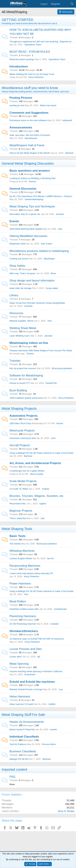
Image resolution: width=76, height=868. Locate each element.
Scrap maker (52, 288)
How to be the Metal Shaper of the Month (30, 153)
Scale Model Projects (23, 481)
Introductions (19, 67)
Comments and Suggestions (29, 113)
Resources (16, 313)
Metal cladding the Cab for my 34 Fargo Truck (32, 74)
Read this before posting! (22, 59)
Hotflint (52, 704)
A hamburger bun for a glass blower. (27, 471)
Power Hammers (20, 584)
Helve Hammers (20, 697)
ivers (53, 438)
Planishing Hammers (23, 616)
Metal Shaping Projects (19, 409)
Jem (43, 518)
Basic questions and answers (30, 171)
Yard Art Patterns (18, 744)
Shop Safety (17, 266)
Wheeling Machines (22, 551)
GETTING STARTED (17, 20)
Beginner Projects (21, 511)
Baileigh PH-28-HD (19, 759)
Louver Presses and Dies (26, 649)
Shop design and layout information (32, 281)
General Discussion (23, 189)
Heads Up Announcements (27, 722)
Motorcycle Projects (22, 431)
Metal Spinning (19, 664)
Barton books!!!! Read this (22, 729)
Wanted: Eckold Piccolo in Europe (26, 689)
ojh (39, 657)
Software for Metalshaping (26, 375)
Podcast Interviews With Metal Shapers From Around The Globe (41, 351)
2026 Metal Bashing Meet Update (26, 229)
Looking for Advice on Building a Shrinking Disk (33, 178)
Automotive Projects (23, 416)
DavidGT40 (51, 383)
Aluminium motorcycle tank (23, 438)
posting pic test (17, 105)
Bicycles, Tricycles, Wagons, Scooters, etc (36, 496)
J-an (61, 689)
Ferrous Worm (49, 744)
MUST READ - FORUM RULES (30, 52)
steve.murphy (37, 474)
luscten (54, 729)
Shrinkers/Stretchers (24, 631)
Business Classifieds (23, 751)
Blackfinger (49, 259)
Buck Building (18, 390)
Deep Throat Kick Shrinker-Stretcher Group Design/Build (37, 303)
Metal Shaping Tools (17, 529)
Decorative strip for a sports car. (25, 214)
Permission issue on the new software (28, 120)
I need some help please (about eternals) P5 (31, 573)
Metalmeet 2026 (17, 244)
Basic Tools (17, 536)
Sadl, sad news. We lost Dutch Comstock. (30, 135)
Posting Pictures (21, 98)
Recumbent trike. (18, 504)
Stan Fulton (47, 244)
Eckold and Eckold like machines (32, 682)
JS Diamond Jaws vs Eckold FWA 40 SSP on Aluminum (37, 639)
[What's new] (65, 4)
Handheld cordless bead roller (24, 609)
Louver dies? (16, 657)
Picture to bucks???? (20, 383)
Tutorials (15, 361)
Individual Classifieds (24, 737)
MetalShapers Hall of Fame (27, 145)
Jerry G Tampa (66, 811)
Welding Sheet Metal (23, 328)
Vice (49, 321)
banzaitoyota (31, 138)
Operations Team (33, 45)
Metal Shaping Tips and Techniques (32, 206)
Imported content (14, 769)
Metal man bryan (48, 105)
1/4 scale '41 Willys (19, 489)
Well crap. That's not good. (23, 273)
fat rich (50, 558)
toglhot (43, 504)
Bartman (69, 153)
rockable (54, 624)
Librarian (28, 306)
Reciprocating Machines (25, 566)
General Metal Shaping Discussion (28, 163)
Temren (32, 181)
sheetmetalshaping (34, 199)
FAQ (12, 777)
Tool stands (15, 544)
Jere (60, 229)
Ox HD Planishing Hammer (23, 624)
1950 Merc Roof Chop (20, 423)
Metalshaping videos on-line (29, 343)
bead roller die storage (20, 288)
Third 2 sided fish (18, 518)
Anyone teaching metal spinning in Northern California (36, 671)
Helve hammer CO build (21, 704)
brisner (60, 423)
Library (14, 295)
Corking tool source (19, 259)
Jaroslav (60, 214)
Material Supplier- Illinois (22, 321)
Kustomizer (30, 674)
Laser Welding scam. (20, 336)
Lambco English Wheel (21, 558)
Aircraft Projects (20, 445)
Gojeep (46, 489)
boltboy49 (67, 120)
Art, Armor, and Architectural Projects (35, 463)
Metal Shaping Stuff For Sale (23, 715)
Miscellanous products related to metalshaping (39, 251)
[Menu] (5, 4)
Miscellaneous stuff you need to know (30, 88)
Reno (53, 273)
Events (14, 221)
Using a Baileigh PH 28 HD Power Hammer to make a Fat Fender (42, 453)
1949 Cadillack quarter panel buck (26, 398)
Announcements (21, 127)
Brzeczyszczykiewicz (62, 368)
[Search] (72, 4)
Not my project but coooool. (23, 368)
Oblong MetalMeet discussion (28, 236)
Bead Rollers (18, 601)
